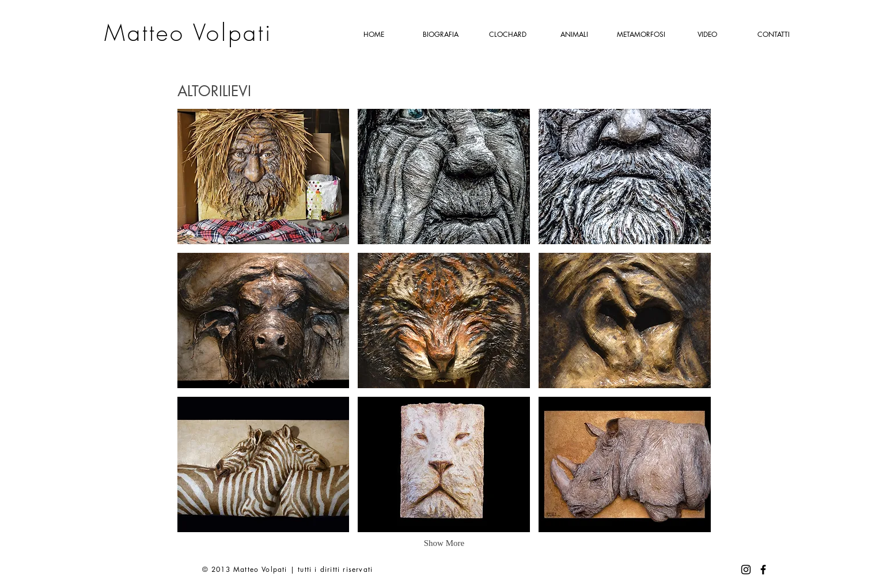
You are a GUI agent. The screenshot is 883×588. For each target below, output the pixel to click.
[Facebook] (763, 570)
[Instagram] (746, 570)
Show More (444, 543)
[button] (264, 177)
